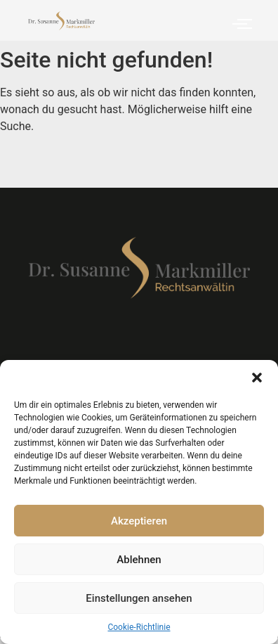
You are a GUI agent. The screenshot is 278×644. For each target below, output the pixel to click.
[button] (257, 378)
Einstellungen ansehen (139, 598)
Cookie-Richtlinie (139, 627)
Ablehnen (139, 560)
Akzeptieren (139, 521)
